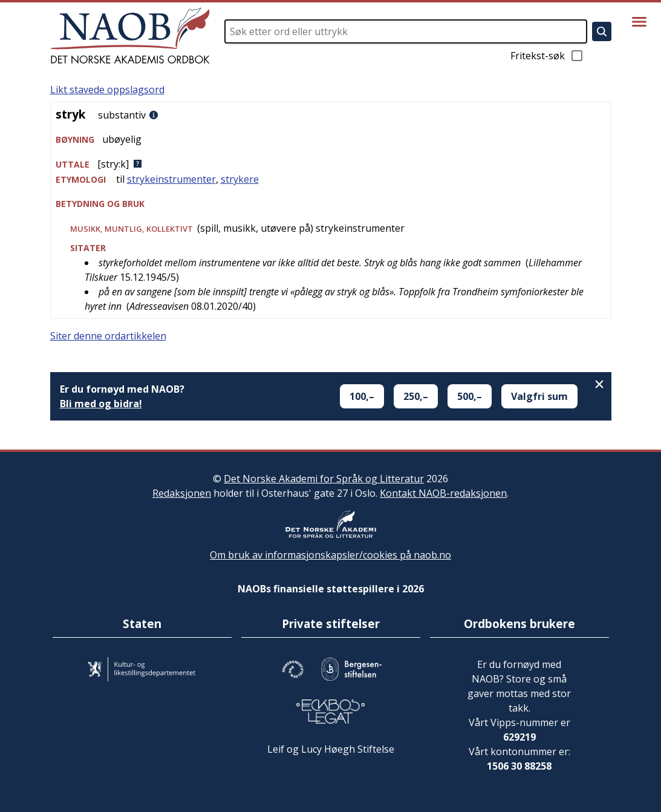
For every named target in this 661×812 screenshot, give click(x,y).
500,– (470, 396)
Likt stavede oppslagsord (107, 90)
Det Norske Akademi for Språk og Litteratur (324, 479)
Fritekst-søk (547, 56)
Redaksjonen (182, 493)
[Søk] (602, 31)
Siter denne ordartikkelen (108, 336)
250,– (416, 396)
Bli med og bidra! (101, 404)
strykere (240, 179)
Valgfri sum (539, 396)
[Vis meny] (639, 22)
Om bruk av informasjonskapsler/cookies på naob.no (330, 555)
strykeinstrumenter (171, 179)
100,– (362, 396)
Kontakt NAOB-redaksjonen (443, 493)
